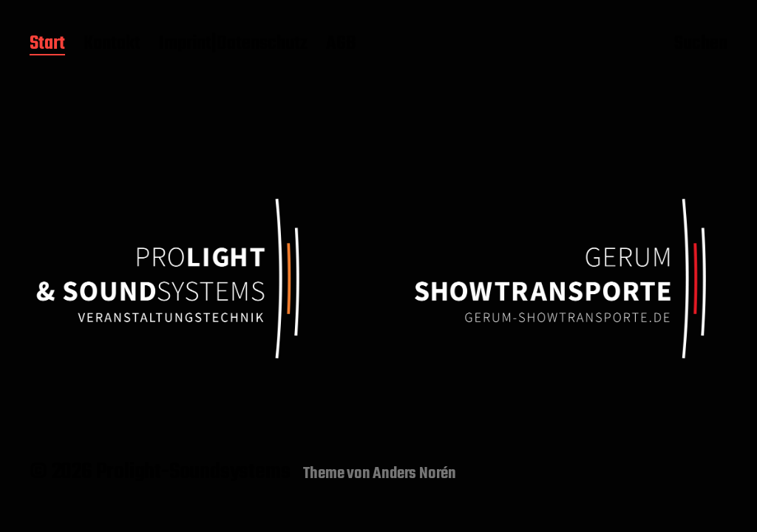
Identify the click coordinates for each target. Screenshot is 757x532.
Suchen (701, 45)
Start (47, 44)
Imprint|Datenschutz (233, 44)
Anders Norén (414, 474)
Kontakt (112, 44)
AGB (341, 44)
